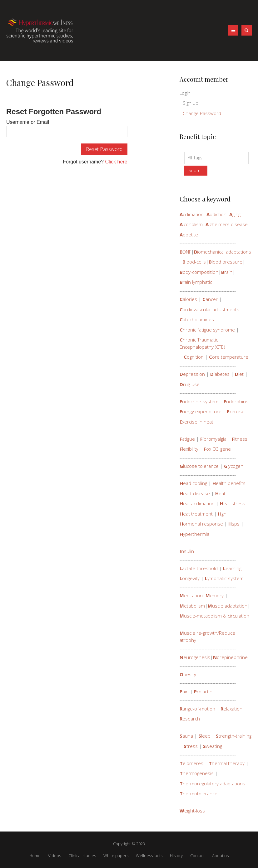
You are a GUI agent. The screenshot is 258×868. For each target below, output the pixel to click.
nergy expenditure (201, 411)
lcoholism (191, 224)
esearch (190, 719)
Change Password (202, 113)
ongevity (190, 578)
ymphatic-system (224, 578)
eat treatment (196, 514)
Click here (116, 162)
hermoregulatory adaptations (212, 783)
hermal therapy (227, 763)
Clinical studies (82, 856)
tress (191, 746)
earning (232, 568)
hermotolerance (198, 793)
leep (204, 736)
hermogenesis (197, 773)
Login (185, 93)
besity (188, 674)
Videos (55, 856)
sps (234, 524)
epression (192, 374)
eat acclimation (197, 503)
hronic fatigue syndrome (207, 330)
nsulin (187, 551)
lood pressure (226, 262)
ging (235, 214)
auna (186, 736)
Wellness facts (149, 856)
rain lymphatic (196, 282)
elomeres (191, 763)
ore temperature (229, 357)
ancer (210, 299)
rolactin (203, 691)
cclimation (192, 214)
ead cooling (193, 483)
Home (35, 856)
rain (227, 272)
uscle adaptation (228, 606)
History (176, 856)
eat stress (233, 503)
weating (213, 746)
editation (191, 595)
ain (184, 691)
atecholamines (197, 319)
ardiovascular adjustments (209, 309)
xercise (236, 411)
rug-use (190, 384)
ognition (194, 357)
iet (239, 374)
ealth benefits (229, 483)
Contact (197, 856)
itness (240, 439)
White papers (116, 856)
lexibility (189, 449)
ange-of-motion (197, 709)
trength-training (234, 736)
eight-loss (192, 811)
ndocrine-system (199, 401)
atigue (187, 439)
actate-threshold (199, 568)
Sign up (191, 103)
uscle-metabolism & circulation (214, 616)
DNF (185, 252)
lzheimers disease (227, 224)
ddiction (216, 214)
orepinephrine (230, 657)
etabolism (192, 606)
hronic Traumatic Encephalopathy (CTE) (202, 343)
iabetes (220, 374)
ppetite (189, 235)
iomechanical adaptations (223, 252)
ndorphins (236, 401)
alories (188, 299)
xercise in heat (196, 422)
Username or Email (28, 122)
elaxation (231, 709)
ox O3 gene (217, 449)
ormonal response (201, 524)
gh (222, 514)
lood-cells (194, 262)
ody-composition (199, 272)
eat (220, 493)
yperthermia (194, 534)
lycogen (234, 466)
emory (215, 595)
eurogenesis (195, 657)
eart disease (195, 493)
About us (220, 856)
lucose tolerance (199, 466)
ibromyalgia (213, 439)
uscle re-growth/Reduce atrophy (207, 636)
